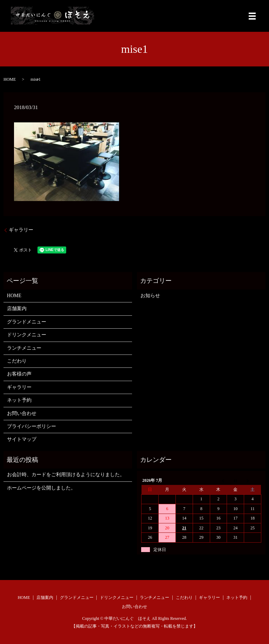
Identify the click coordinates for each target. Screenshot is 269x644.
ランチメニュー (24, 348)
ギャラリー (21, 230)
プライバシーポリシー (32, 426)
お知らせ (150, 296)
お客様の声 (19, 374)
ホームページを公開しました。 (41, 488)
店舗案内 (17, 309)
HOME (10, 79)
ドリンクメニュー (27, 335)
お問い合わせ (22, 413)
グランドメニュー (27, 322)
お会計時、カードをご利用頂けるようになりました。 (66, 475)
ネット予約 (19, 400)
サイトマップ (22, 439)
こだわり (17, 361)
